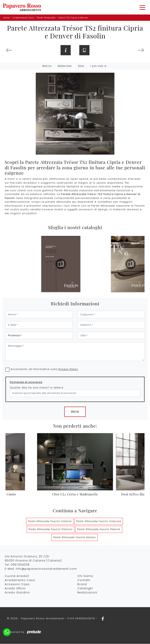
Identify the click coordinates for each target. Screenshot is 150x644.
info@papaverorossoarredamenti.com (46, 569)
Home (6, 18)
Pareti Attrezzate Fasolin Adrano (75, 538)
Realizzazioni (87, 593)
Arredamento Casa (23, 18)
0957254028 (20, 565)
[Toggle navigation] (142, 7)
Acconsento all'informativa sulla (44, 370)
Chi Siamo (85, 576)
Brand (82, 585)
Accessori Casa (17, 585)
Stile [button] (81, 66)
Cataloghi (85, 589)
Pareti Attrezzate (46, 18)
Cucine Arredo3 (17, 576)
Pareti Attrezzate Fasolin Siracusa (99, 522)
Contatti (84, 581)
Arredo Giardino (17, 593)
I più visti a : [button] (99, 66)
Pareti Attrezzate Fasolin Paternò (99, 530)
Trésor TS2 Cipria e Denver (73, 18)
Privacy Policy (68, 370)
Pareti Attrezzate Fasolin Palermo (51, 530)
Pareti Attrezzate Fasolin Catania (50, 522)
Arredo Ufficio (15, 589)
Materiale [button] (65, 66)
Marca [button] (47, 66)
